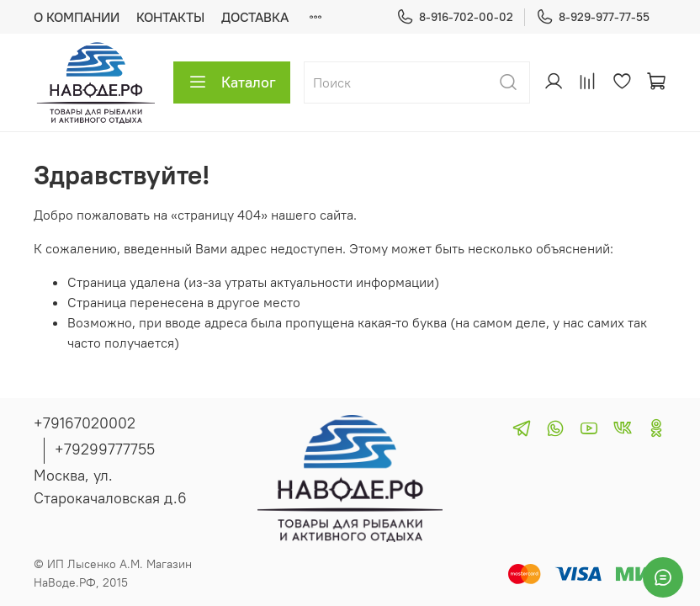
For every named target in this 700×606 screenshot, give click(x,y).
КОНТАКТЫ (170, 17)
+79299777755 (105, 449)
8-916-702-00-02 (455, 17)
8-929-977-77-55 (593, 17)
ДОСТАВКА (255, 17)
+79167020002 (85, 423)
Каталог (232, 82)
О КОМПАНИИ (77, 17)
